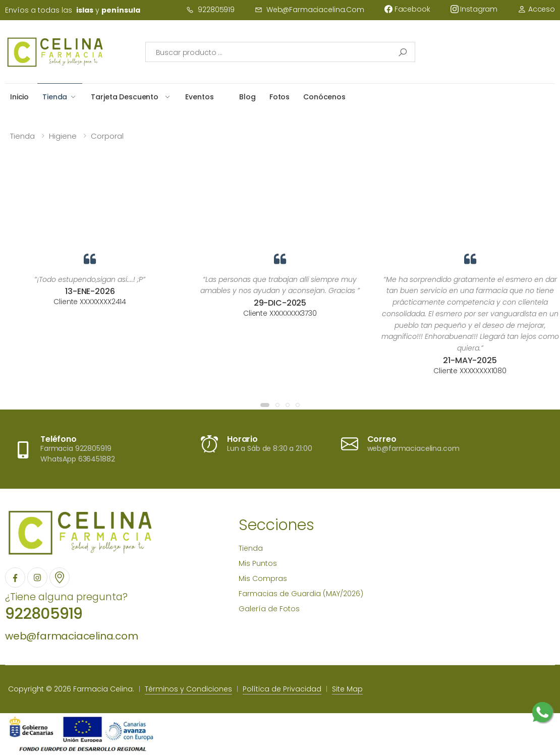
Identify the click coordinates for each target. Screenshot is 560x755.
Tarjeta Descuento (125, 97)
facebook (407, 9)
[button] (265, 405)
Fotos (279, 97)
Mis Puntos (258, 563)
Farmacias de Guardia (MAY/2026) (301, 594)
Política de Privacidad (282, 689)
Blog (247, 97)
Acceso (536, 9)
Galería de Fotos (269, 609)
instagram (474, 9)
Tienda (55, 97)
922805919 (210, 10)
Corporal (107, 136)
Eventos (199, 97)
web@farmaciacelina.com (310, 10)
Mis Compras (263, 578)
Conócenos (324, 97)
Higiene (63, 136)
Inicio (19, 97)
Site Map (347, 689)
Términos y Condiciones (188, 689)
